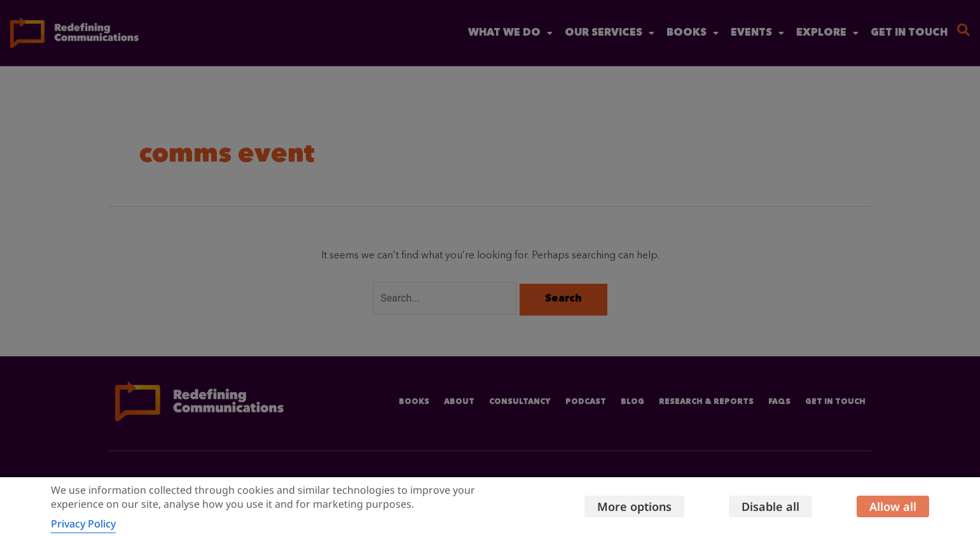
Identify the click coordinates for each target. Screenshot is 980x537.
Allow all (893, 506)
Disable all (770, 506)
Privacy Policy (83, 524)
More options (634, 506)
